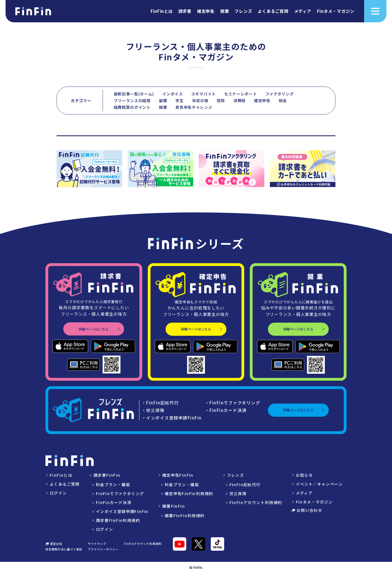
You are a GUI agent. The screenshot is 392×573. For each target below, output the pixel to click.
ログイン (58, 493)
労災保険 (238, 493)
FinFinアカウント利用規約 (256, 502)
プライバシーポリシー (103, 549)
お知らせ (304, 475)
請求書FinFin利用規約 (118, 520)
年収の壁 (200, 100)
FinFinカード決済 (114, 502)
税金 (283, 100)
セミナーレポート (241, 94)
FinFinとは (162, 11)
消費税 (239, 100)
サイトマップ (97, 544)
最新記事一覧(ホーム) (134, 94)
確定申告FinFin (178, 475)
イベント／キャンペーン (319, 484)
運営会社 (54, 544)
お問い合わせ (307, 510)
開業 (225, 11)
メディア (303, 11)
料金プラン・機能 (113, 485)
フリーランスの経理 (132, 100)
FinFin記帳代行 (245, 485)
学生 (179, 100)
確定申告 (206, 11)
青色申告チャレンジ (194, 107)
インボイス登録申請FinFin (122, 511)
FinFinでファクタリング (120, 493)
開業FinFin (174, 506)
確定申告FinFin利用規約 (189, 493)
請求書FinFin (107, 475)
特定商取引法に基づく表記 (64, 549)
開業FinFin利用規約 (185, 516)
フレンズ (243, 11)
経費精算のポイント (132, 107)
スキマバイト (204, 94)
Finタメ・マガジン (336, 11)
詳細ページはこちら (94, 329)
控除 (221, 100)
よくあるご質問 (273, 11)
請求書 (185, 11)
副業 (163, 100)
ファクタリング (280, 94)
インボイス (173, 94)
